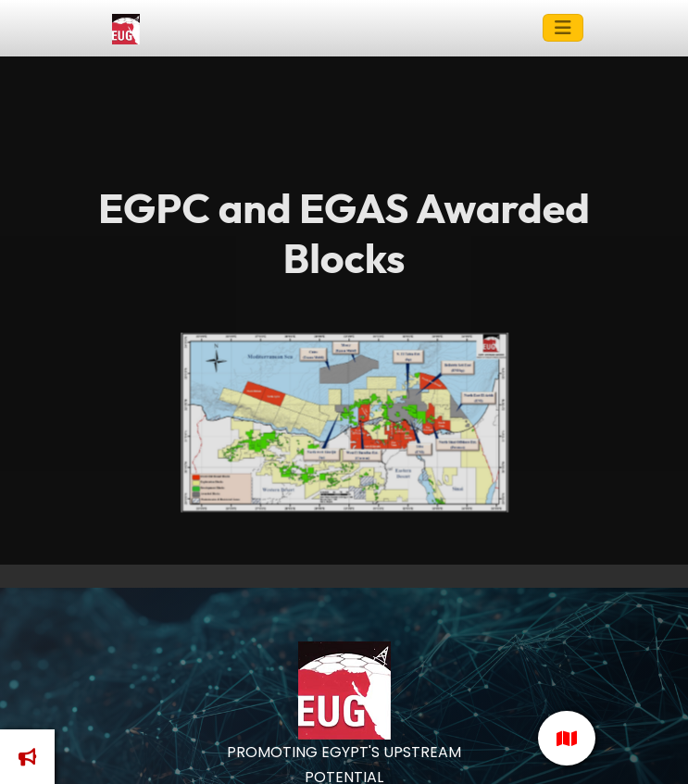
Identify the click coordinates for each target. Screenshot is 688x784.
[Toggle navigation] (563, 28)
